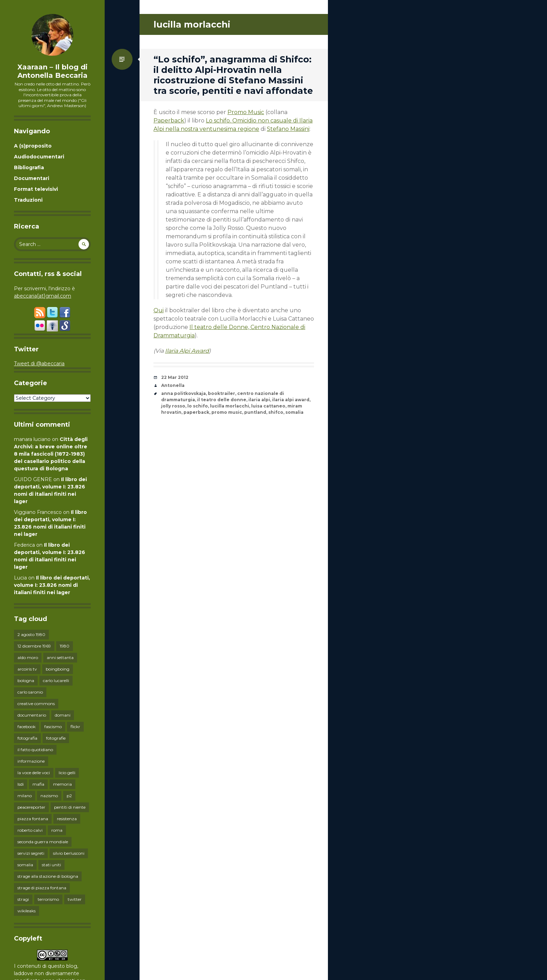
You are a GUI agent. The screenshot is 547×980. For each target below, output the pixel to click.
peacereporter (31, 807)
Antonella (173, 385)
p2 (69, 796)
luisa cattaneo (268, 406)
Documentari (32, 178)
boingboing (58, 669)
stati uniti (51, 865)
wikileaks (27, 911)
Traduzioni (28, 200)
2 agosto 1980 (31, 634)
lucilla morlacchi (230, 406)
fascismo (53, 727)
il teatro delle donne (222, 400)
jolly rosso (173, 406)
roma (57, 830)
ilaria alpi (259, 400)
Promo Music (246, 112)
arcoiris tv (27, 669)
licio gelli (67, 773)
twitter (75, 899)
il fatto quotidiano (35, 750)
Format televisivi (36, 189)
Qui (159, 310)
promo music (227, 412)
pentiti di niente (70, 807)
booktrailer (222, 393)
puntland (255, 412)
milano (25, 796)
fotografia (27, 738)
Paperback (169, 121)
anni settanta (60, 657)
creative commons (36, 704)
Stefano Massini (288, 129)
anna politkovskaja (183, 393)
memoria (62, 784)
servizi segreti (31, 853)
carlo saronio (30, 692)
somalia (25, 865)
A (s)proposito (33, 146)
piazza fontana (33, 819)
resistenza (67, 819)
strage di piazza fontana (42, 888)
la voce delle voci (34, 773)
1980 (65, 646)
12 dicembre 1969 (34, 646)
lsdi (21, 784)
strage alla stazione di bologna (48, 876)
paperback (196, 412)
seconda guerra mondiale (43, 842)
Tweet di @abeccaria (39, 364)
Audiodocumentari (39, 157)
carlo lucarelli (56, 680)
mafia (38, 784)
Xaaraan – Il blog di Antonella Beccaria (53, 71)
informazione (31, 761)
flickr (75, 727)
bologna (26, 680)
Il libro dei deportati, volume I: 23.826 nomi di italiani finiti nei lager (52, 585)
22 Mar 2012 (175, 377)
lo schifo (198, 406)
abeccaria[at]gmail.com (43, 296)
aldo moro (28, 657)
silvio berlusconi (69, 853)
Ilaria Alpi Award (187, 351)
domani (63, 715)
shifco (276, 412)
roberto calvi (30, 830)
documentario (32, 715)
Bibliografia (29, 167)
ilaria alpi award (291, 400)
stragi (23, 899)
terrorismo (48, 899)
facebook (27, 727)
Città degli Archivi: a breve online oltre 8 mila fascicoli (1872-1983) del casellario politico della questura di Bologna (51, 454)
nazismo (49, 796)
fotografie (56, 738)
